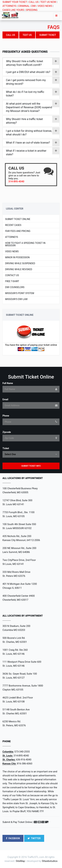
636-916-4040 (24, 760)
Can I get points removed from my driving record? (33, 82)
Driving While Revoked (19, 269)
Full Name (8, 383)
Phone (6, 416)
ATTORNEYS (9, 6)
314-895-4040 (21, 756)
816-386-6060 (25, 764)
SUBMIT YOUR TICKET (15, 2)
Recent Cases (13, 225)
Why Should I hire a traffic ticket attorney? (33, 121)
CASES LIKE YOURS (13, 10)
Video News (12, 252)
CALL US (34, 2)
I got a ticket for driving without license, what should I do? (33, 133)
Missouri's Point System (20, 293)
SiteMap (20, 861)
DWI (33, 6)
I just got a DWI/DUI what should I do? (33, 72)
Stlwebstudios (50, 861)
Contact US (12, 275)
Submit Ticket (48, 35)
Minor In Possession (17, 257)
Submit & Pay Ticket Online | (18, 822)
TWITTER (34, 838)
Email (5, 399)
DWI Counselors (15, 287)
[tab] (31, 63)
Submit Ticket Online (18, 219)
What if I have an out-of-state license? (33, 143)
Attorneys (12, 237)
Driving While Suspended (20, 263)
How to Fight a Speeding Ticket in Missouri (25, 244)
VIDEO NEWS (45, 6)
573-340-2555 (22, 752)
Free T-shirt (12, 281)
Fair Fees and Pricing (18, 231)
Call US (10, 35)
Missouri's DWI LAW (16, 299)
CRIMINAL (24, 6)
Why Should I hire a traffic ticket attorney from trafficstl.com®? (33, 63)
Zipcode (7, 432)
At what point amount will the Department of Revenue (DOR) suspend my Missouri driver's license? (33, 107)
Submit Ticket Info (31, 466)
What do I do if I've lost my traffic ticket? (33, 94)
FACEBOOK (13, 838)
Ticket (6, 448)
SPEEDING (32, 10)
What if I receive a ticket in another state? (33, 152)
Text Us (27, 35)
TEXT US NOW (48, 2)
